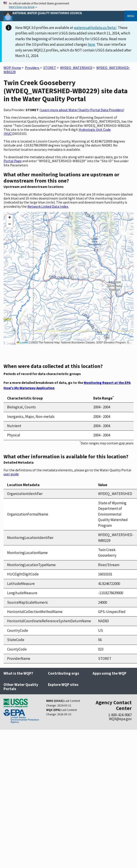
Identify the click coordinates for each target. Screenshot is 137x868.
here (91, 44)
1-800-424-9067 (120, 715)
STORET (50, 68)
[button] (10, 218)
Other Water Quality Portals (21, 687)
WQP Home (12, 68)
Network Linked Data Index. (48, 206)
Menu (131, 16)
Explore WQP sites (63, 685)
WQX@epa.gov (120, 719)
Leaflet (22, 343)
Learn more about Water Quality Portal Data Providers (82, 110)
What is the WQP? (18, 673)
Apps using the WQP (109, 673)
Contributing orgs (64, 673)
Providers (32, 68)
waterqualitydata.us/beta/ (95, 28)
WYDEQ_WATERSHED (76, 68)
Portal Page (13, 161)
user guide (11, 474)
